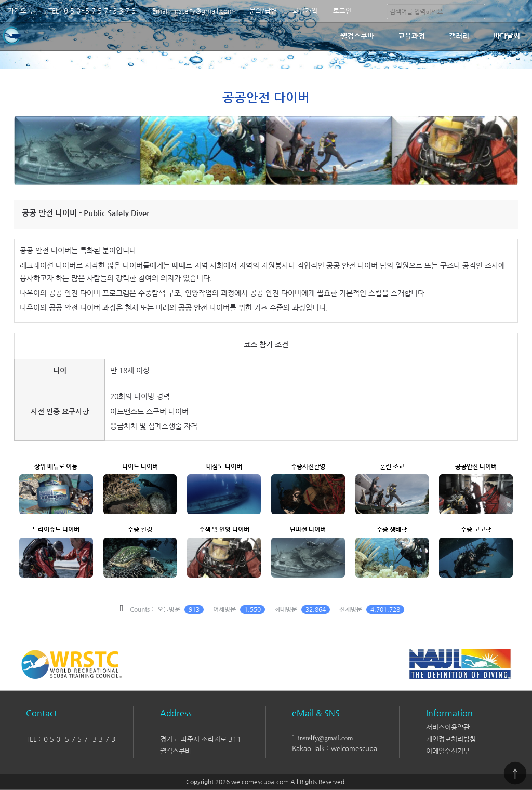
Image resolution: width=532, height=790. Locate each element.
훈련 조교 (392, 466)
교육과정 (411, 36)
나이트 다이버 (140, 466)
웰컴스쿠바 (357, 36)
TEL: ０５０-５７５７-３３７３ (92, 11)
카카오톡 (20, 11)
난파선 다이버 (308, 529)
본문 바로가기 (0, 0)
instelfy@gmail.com (324, 738)
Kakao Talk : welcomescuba (335, 748)
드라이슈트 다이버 (56, 529)
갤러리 (459, 36)
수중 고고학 (476, 529)
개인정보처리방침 (451, 739)
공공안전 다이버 (476, 466)
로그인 (342, 11)
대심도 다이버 (224, 466)
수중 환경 (140, 529)
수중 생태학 (392, 529)
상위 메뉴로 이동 (56, 466)
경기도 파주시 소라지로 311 (201, 739)
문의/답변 (263, 11)
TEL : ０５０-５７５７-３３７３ (71, 739)
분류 (519, 11)
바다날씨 (507, 36)
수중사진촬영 (308, 466)
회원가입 (305, 11)
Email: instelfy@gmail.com (193, 11)
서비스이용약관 (448, 727)
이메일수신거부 (448, 751)
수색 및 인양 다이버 (224, 529)
